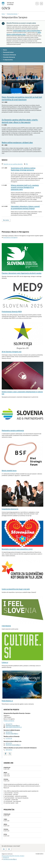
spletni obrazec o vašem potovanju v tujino (24, 33)
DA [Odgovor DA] (4, 849)
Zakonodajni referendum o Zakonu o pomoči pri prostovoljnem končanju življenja (25, 207)
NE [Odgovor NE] (9, 849)
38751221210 (9, 743)
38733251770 (9, 724)
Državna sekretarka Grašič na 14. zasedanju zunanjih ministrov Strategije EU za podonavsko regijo (25, 187)
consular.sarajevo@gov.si (12, 734)
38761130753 (9, 750)
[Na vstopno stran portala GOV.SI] (9, 6)
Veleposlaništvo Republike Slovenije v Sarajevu (13, 856)
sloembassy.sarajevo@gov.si (13, 726)
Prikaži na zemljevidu (9, 721)
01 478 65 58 (9, 738)
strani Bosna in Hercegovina (10, 237)
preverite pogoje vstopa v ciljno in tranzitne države (27, 30)
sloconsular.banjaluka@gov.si (13, 745)
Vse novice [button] (6, 220)
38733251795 (9, 732)
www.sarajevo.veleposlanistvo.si (14, 727)
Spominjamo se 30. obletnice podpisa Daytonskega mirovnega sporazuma (23, 169)
